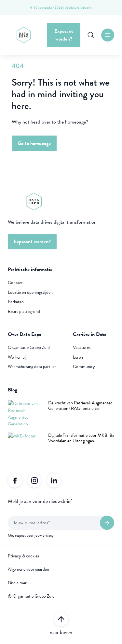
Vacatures (82, 348)
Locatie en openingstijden (30, 292)
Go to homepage (34, 143)
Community (84, 367)
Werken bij (17, 357)
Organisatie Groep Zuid (29, 348)
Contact (15, 283)
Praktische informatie (30, 269)
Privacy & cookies (23, 556)
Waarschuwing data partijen (32, 367)
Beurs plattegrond (24, 312)
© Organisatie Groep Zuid (31, 596)
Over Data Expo (25, 334)
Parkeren (16, 302)
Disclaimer (17, 583)
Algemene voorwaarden (28, 569)
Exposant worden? (64, 35)
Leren (78, 357)
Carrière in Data (90, 334)
